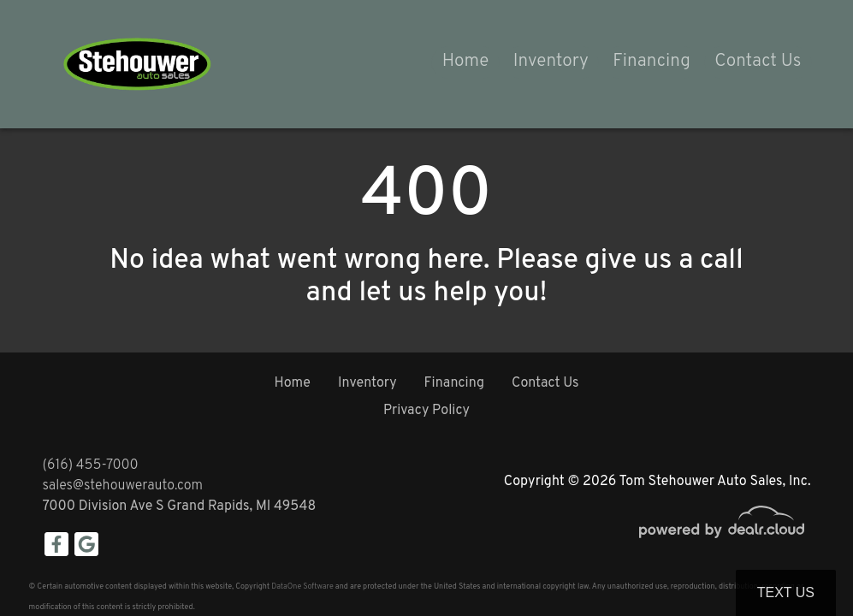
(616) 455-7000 (91, 465)
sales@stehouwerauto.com (123, 486)
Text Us (786, 592)
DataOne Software (302, 586)
